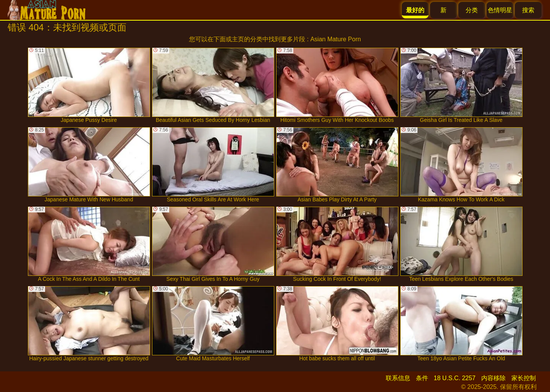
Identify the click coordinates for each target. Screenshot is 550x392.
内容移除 (493, 378)
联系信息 (398, 378)
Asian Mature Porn (336, 39)
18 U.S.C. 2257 (455, 378)
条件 (422, 378)
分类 (472, 10)
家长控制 (524, 378)
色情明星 (500, 10)
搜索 (528, 10)
